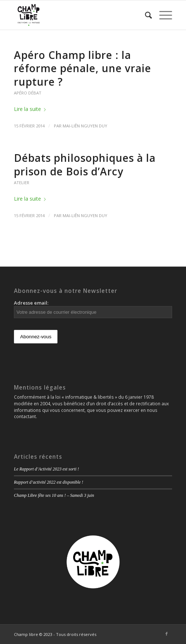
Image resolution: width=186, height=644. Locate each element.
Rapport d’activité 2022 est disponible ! (49, 482)
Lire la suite (31, 109)
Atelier (22, 183)
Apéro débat (28, 93)
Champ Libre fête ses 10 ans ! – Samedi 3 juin (54, 495)
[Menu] (162, 15)
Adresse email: (93, 309)
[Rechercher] (145, 15)
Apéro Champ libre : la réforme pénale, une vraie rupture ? (83, 68)
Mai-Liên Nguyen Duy (85, 126)
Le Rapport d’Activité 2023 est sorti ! (46, 469)
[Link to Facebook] (167, 634)
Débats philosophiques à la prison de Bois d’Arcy (85, 164)
